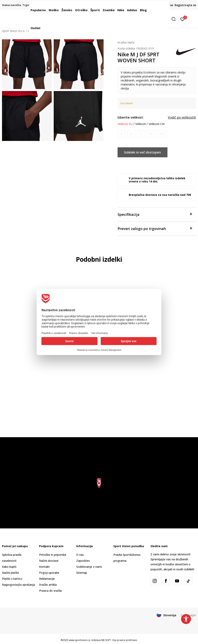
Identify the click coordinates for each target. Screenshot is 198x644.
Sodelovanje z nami (89, 567)
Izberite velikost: (131, 117)
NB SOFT (106, 640)
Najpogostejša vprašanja (18, 585)
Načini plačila (10, 573)
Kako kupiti (9, 567)
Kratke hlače (126, 42)
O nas (80, 555)
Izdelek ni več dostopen (143, 152)
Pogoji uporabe (49, 573)
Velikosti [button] (141, 124)
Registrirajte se (185, 5)
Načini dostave (49, 561)
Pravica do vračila (50, 591)
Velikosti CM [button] (157, 124)
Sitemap (82, 573)
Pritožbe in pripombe (53, 555)
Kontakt (44, 567)
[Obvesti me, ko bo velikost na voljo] (121, 134)
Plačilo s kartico (12, 579)
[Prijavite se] (183, 19)
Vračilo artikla (48, 585)
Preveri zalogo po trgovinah (155, 228)
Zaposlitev (83, 561)
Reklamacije (47, 579)
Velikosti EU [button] (125, 124)
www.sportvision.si (79, 640)
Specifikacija (155, 214)
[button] (175, 19)
